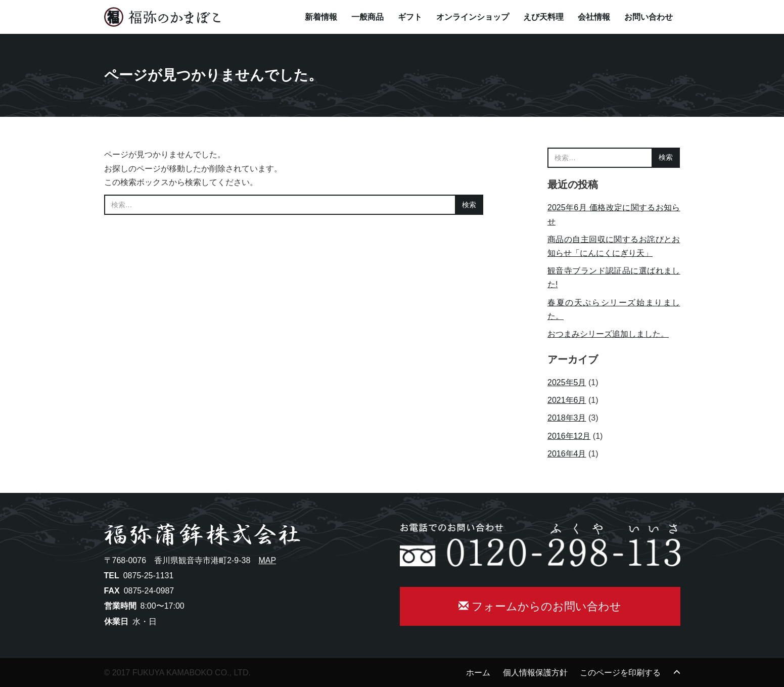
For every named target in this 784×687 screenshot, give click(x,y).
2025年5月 (567, 382)
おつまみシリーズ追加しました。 (608, 334)
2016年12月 (569, 436)
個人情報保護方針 (535, 673)
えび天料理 (543, 17)
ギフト (410, 17)
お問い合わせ (649, 17)
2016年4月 (567, 454)
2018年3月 (567, 418)
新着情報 (321, 17)
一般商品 (367, 17)
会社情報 (594, 17)
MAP (267, 560)
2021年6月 (567, 400)
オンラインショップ (473, 17)
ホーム (478, 673)
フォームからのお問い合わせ (540, 606)
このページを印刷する (620, 673)
